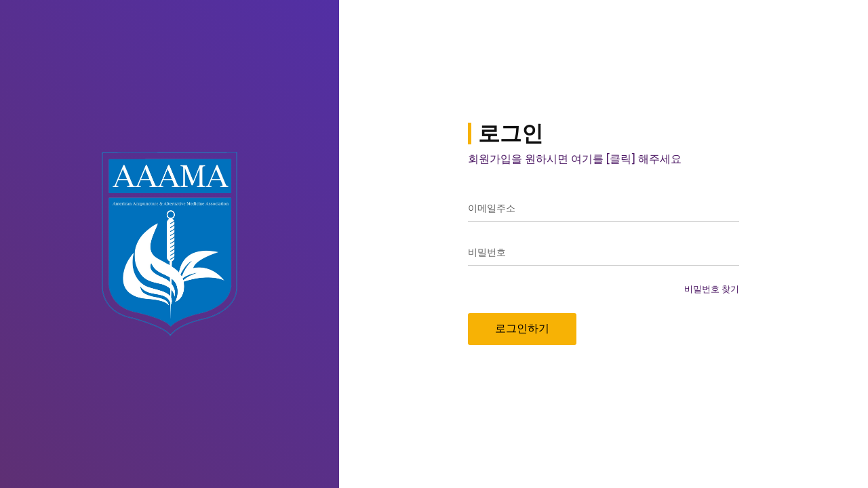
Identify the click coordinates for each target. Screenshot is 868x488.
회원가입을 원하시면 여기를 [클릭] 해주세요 (575, 159)
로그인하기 (522, 328)
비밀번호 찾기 (712, 289)
